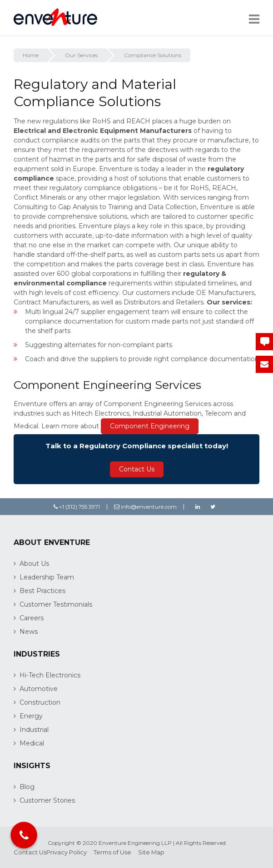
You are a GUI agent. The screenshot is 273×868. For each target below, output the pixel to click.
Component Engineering (150, 426)
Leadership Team (47, 577)
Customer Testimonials (56, 604)
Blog (27, 787)
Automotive (39, 689)
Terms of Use (112, 852)
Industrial (34, 730)
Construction (40, 702)
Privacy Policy (67, 852)
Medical (32, 743)
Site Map (151, 852)
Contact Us (137, 469)
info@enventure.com (145, 507)
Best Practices (42, 591)
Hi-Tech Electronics (50, 675)
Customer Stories (47, 800)
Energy (31, 716)
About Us (34, 564)
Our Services (81, 55)
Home (31, 55)
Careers (32, 618)
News (29, 632)
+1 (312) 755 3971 (77, 507)
